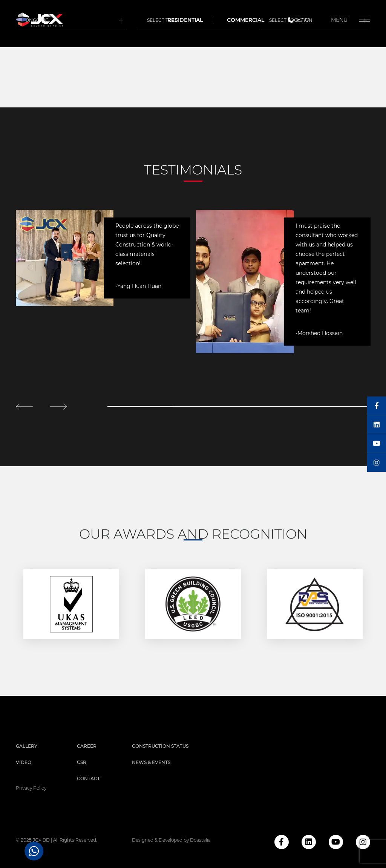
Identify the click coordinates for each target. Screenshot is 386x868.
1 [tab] (140, 406)
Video (24, 762)
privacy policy (31, 788)
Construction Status (160, 746)
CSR (82, 762)
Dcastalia (200, 840)
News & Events (151, 762)
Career (87, 746)
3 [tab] (271, 406)
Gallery (27, 746)
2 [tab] (206, 406)
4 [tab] (337, 406)
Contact (88, 778)
